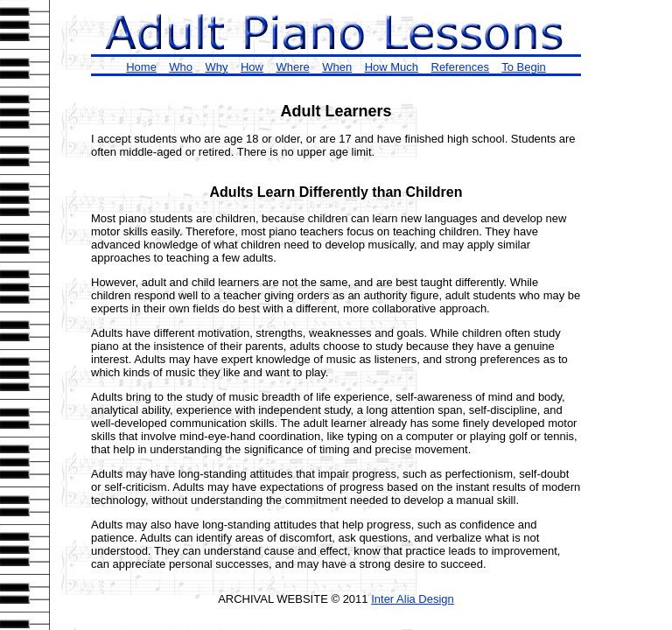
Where (292, 67)
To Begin (524, 67)
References (460, 67)
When (337, 67)
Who (181, 67)
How (252, 67)
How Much (392, 67)
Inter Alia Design (413, 599)
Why (217, 67)
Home (141, 67)
